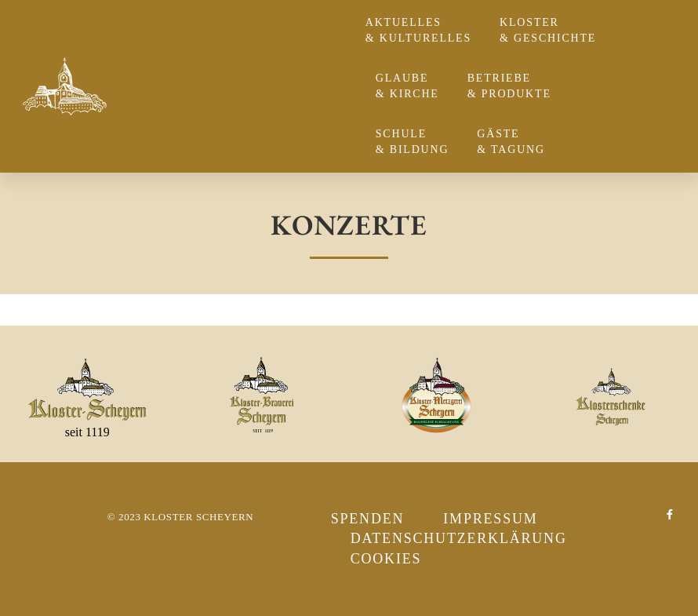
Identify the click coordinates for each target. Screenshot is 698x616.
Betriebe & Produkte (513, 86)
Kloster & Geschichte (552, 30)
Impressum (490, 519)
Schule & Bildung (416, 142)
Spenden (368, 519)
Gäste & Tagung (515, 142)
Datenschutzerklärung (459, 538)
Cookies (386, 559)
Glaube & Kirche (411, 86)
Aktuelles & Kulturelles (422, 30)
